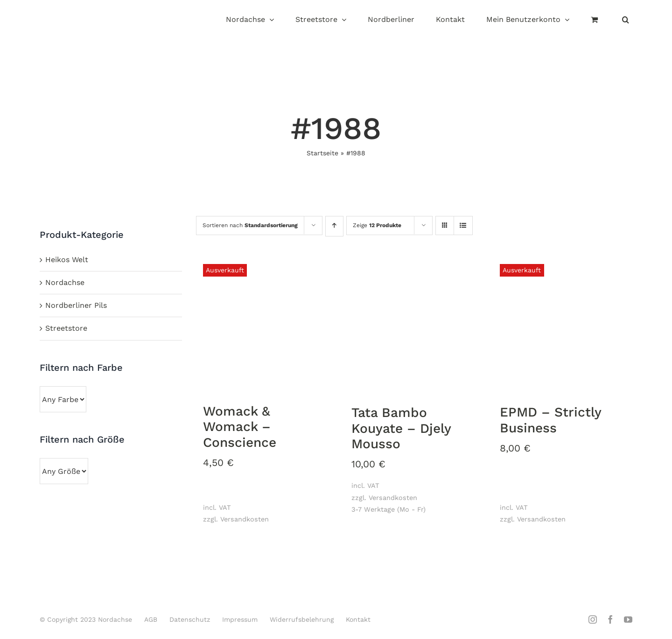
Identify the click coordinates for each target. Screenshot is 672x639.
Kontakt (358, 619)
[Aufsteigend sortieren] (334, 226)
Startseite (322, 153)
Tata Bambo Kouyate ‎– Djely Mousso (401, 428)
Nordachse (65, 282)
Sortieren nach (250, 225)
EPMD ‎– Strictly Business (551, 420)
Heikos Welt (67, 260)
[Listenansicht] (463, 226)
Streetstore (66, 328)
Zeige (377, 225)
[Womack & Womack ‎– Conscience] (266, 324)
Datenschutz (190, 619)
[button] (626, 20)
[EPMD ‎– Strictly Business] (562, 325)
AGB (151, 619)
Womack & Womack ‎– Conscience (240, 427)
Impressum (240, 619)
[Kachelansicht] (445, 217)
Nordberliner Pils (76, 305)
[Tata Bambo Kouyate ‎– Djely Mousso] (414, 325)
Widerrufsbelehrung (302, 619)
